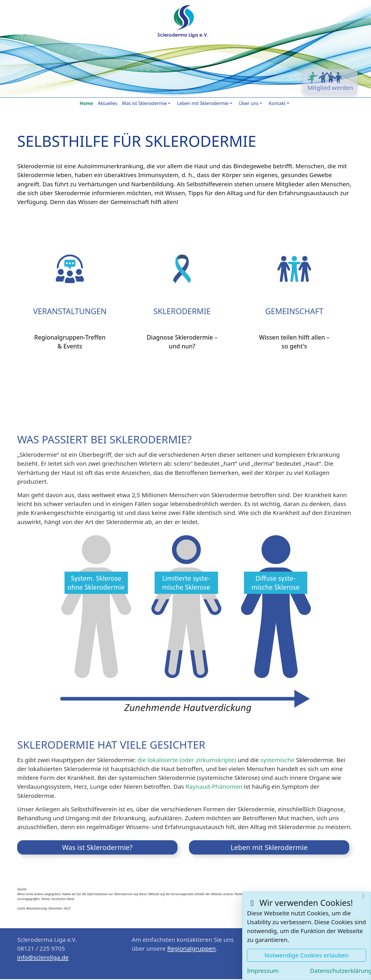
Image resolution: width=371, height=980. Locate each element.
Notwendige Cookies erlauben (307, 955)
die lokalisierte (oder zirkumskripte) (187, 757)
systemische (277, 757)
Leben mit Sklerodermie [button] (269, 844)
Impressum (263, 971)
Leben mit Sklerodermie (203, 103)
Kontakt (277, 103)
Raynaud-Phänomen (214, 783)
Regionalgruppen (192, 945)
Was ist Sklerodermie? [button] (97, 844)
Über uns (249, 103)
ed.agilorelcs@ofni (43, 954)
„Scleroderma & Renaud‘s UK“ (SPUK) (322, 891)
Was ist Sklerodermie (144, 103)
